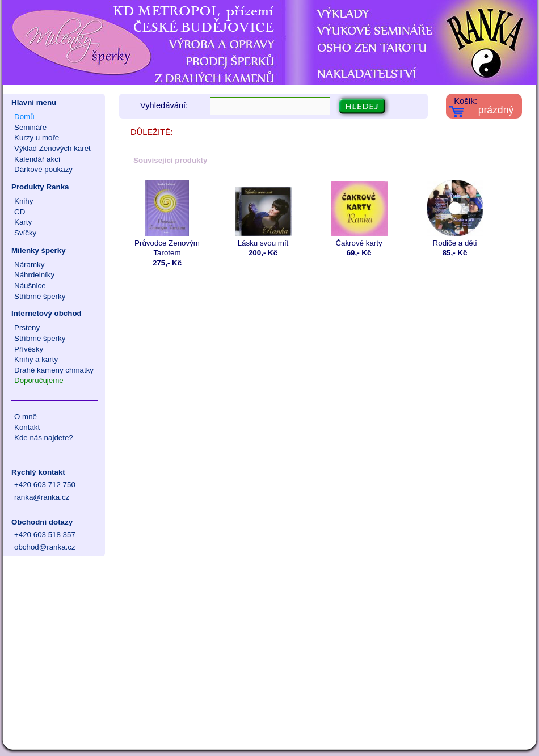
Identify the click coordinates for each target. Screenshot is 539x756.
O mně (26, 417)
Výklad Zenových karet (52, 148)
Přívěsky (29, 349)
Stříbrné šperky (40, 296)
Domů (24, 117)
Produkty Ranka (40, 187)
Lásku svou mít (263, 214)
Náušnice (30, 286)
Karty (23, 222)
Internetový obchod (47, 313)
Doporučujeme (39, 380)
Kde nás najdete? (44, 438)
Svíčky (25, 233)
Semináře (30, 127)
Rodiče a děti (455, 214)
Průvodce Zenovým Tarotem (167, 218)
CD (20, 212)
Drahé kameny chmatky (54, 370)
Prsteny (27, 328)
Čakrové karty (359, 214)
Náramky (29, 265)
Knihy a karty (36, 359)
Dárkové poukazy (43, 169)
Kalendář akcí (37, 159)
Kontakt (27, 427)
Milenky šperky (39, 250)
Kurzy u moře (37, 138)
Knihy (24, 201)
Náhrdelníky (34, 275)
